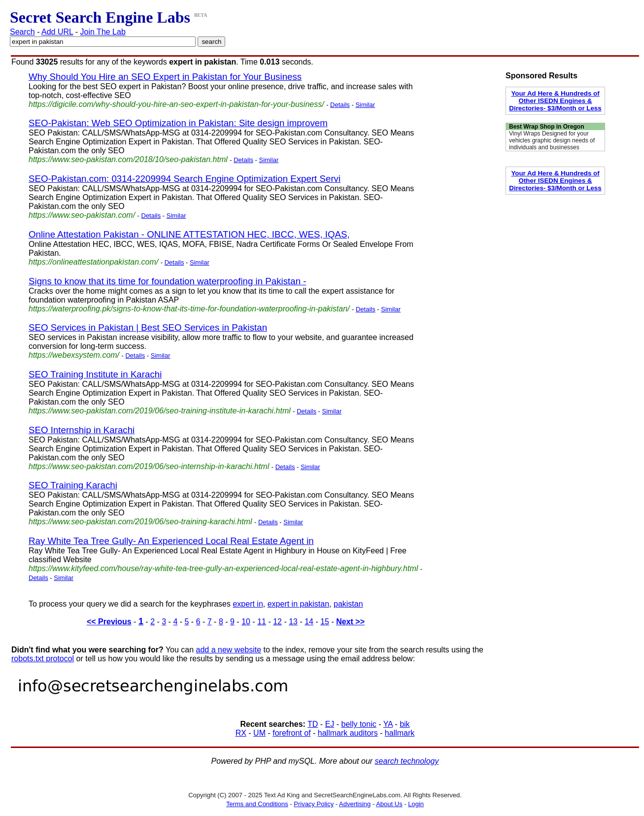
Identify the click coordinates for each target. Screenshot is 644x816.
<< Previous (109, 622)
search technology (407, 761)
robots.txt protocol (43, 659)
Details (340, 105)
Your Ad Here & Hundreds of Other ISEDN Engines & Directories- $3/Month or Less (555, 101)
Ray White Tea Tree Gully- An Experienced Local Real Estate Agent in (171, 541)
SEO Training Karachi (73, 485)
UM (259, 733)
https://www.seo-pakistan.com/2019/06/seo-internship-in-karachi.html (149, 466)
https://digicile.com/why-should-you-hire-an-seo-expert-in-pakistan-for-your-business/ (176, 104)
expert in (248, 604)
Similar (365, 105)
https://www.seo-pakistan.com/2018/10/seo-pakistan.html (128, 159)
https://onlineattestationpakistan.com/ (93, 262)
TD (313, 724)
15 (325, 622)
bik (405, 724)
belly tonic (359, 724)
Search (22, 32)
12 (277, 622)
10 (246, 622)
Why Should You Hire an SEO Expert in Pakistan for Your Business (165, 77)
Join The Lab (103, 32)
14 (309, 622)
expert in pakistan (298, 604)
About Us (389, 804)
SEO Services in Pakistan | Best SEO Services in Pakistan (148, 327)
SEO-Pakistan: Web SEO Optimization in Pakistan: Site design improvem (178, 123)
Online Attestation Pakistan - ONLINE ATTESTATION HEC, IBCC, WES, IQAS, (189, 234)
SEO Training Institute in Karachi (95, 374)
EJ (330, 724)
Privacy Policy (314, 804)
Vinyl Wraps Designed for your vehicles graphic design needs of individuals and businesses (552, 140)
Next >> (350, 622)
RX (241, 733)
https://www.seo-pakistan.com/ (82, 215)
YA (388, 724)
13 (293, 622)
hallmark (400, 733)
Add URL (57, 32)
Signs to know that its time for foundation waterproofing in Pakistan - (167, 281)
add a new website (229, 650)
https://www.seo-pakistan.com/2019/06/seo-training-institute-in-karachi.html (160, 411)
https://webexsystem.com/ (74, 355)
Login (416, 804)
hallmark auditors (348, 733)
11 (262, 622)
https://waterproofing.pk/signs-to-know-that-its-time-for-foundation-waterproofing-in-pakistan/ (189, 309)
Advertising (355, 804)
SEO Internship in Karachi (82, 430)
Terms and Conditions (257, 804)
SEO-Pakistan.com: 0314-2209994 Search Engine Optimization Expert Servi (185, 179)
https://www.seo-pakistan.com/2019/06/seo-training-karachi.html (140, 522)
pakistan (348, 604)
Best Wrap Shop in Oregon (546, 127)
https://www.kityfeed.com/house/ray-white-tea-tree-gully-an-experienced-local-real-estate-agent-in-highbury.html (223, 568)
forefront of (291, 733)
